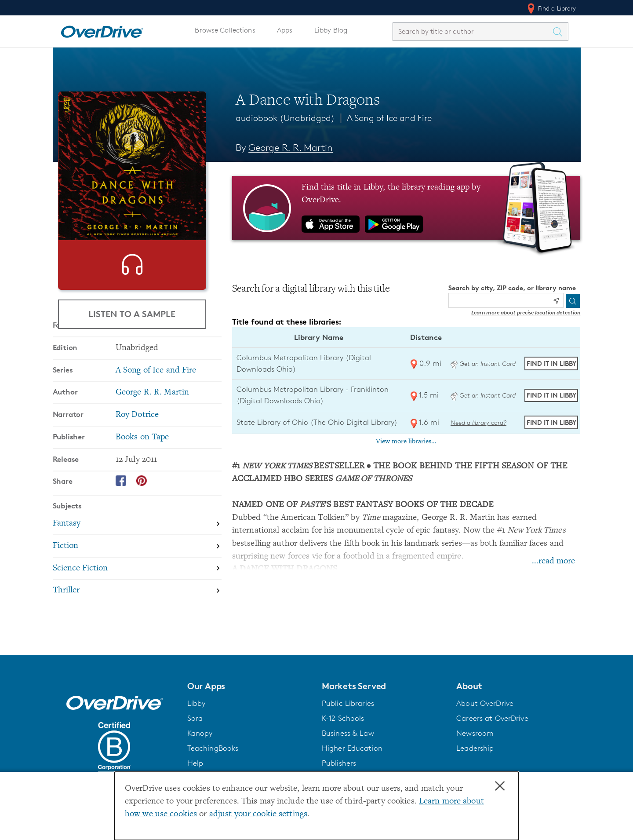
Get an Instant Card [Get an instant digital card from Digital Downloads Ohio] (483, 363)
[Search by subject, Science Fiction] (137, 608)
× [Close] (500, 786)
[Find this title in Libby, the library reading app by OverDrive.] (406, 208)
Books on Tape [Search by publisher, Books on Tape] (142, 477)
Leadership (475, 757)
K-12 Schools (343, 727)
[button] (249, 695)
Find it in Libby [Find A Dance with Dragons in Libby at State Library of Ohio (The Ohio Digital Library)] (551, 422)
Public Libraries (348, 712)
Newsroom (475, 742)
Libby (196, 712)
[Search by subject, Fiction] (137, 586)
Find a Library (551, 8)
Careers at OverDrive (492, 727)
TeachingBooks (213, 757)
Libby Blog (331, 30)
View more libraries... (406, 442)
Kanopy (200, 742)
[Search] (573, 301)
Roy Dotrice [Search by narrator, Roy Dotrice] (137, 455)
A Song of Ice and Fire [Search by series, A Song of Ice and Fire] (156, 410)
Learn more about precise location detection (526, 312)
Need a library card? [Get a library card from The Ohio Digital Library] (478, 422)
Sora (195, 727)
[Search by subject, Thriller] (137, 630)
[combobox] (473, 31)
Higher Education (352, 757)
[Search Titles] (560, 32)
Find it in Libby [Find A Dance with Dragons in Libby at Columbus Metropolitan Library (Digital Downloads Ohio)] (551, 363)
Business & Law (348, 742)
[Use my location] (556, 301)
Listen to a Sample (132, 314)
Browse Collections (225, 30)
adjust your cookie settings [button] (258, 814)
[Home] (102, 30)
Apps (285, 30)
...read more (553, 561)
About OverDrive (485, 712)
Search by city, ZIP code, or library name (512, 288)
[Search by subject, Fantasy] (137, 564)
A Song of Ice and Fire (389, 118)
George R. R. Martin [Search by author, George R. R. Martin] (291, 148)
